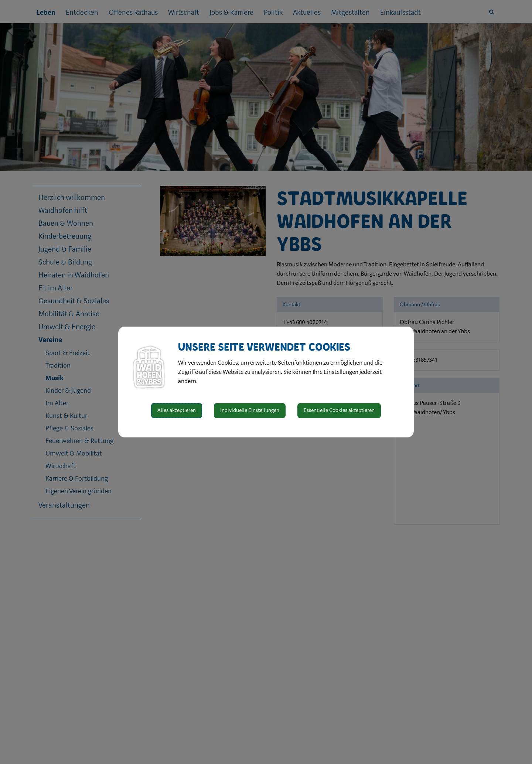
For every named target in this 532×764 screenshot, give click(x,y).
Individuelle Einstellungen (250, 410)
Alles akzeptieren (177, 410)
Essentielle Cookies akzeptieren (339, 410)
